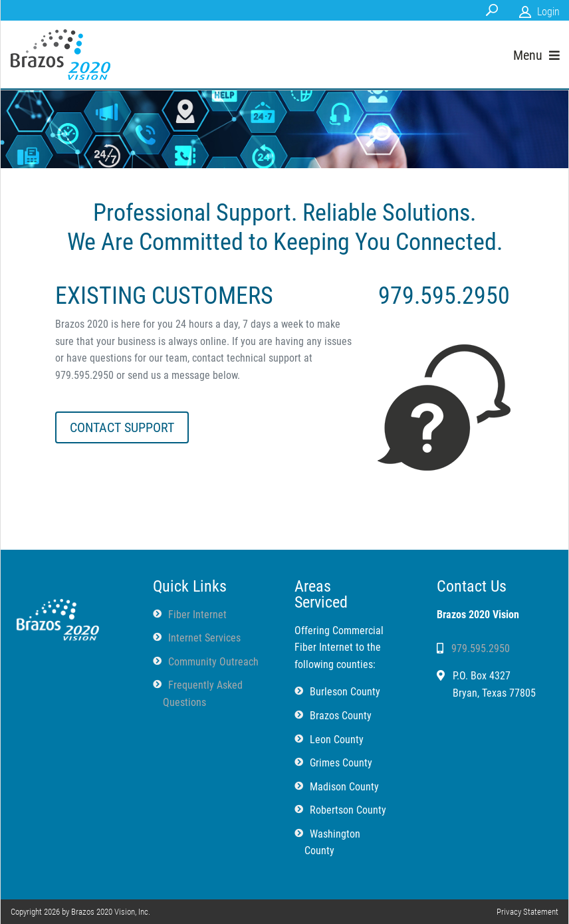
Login (548, 12)
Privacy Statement (527, 912)
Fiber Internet (197, 615)
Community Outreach (213, 662)
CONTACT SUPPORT (122, 427)
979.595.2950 (481, 648)
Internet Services (204, 638)
